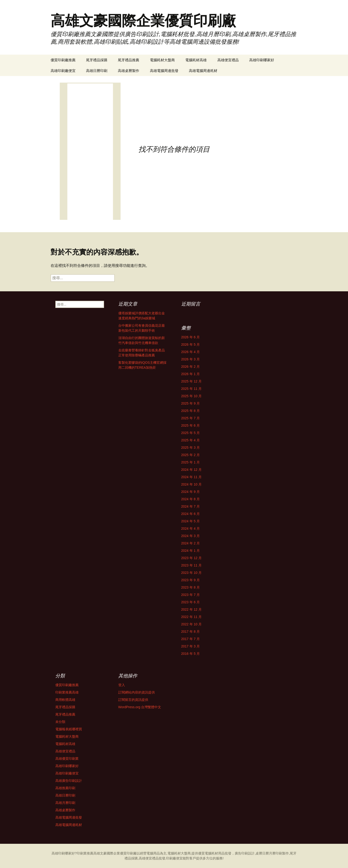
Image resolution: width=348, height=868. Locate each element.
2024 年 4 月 (191, 528)
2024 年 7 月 (191, 506)
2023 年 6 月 (191, 602)
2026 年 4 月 (191, 352)
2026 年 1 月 (191, 374)
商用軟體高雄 (65, 700)
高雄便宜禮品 (228, 60)
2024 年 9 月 (191, 492)
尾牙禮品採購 (97, 60)
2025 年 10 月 (191, 396)
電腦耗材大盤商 (162, 60)
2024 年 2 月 (191, 543)
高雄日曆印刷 (97, 71)
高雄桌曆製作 (129, 71)
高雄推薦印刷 (65, 788)
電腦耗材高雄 (196, 60)
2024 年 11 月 (191, 477)
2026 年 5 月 (191, 344)
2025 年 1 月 (191, 462)
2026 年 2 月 (191, 367)
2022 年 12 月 (191, 609)
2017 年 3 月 (191, 646)
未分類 (60, 722)
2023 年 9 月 (191, 580)
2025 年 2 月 (191, 455)
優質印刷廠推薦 (63, 60)
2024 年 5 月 (191, 521)
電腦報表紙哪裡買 (69, 729)
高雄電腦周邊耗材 (203, 71)
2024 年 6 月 (191, 514)
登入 (122, 685)
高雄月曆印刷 (65, 803)
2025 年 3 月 (191, 448)
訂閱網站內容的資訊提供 (137, 692)
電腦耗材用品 (215, 853)
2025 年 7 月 (191, 418)
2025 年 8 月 (191, 411)
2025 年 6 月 (191, 425)
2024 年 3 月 (191, 536)
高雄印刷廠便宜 (63, 71)
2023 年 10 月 (191, 573)
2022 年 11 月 (191, 617)
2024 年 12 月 (191, 470)
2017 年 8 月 (191, 632)
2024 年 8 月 (191, 499)
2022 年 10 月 (191, 624)
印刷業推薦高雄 (67, 692)
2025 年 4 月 (191, 440)
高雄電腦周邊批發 (164, 71)
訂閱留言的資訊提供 (133, 700)
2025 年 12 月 (191, 381)
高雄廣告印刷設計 (69, 781)
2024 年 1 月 (191, 551)
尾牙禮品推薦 (129, 60)
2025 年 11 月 (191, 389)
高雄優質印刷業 (67, 759)
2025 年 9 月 (191, 403)
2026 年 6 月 (191, 337)
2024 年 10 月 (191, 484)
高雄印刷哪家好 (262, 60)
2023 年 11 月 (191, 565)
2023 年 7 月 (191, 595)
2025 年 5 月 (191, 433)
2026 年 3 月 (191, 359)
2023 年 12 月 (191, 558)
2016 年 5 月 (191, 654)
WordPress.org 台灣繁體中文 (140, 707)
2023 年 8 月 (191, 587)
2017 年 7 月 (191, 639)
